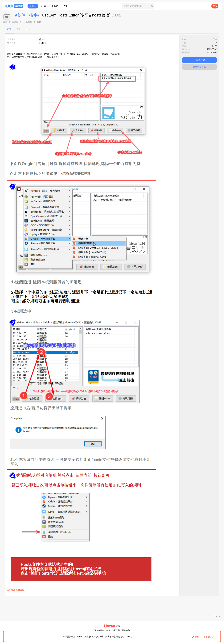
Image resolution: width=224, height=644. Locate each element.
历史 (19, 29)
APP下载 (109, 630)
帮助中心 (126, 630)
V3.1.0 (217, 616)
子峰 (215, 39)
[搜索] (138, 6)
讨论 (28, 29)
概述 (9, 29)
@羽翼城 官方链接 (16, 590)
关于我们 (117, 630)
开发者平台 (99, 630)
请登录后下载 (199, 67)
